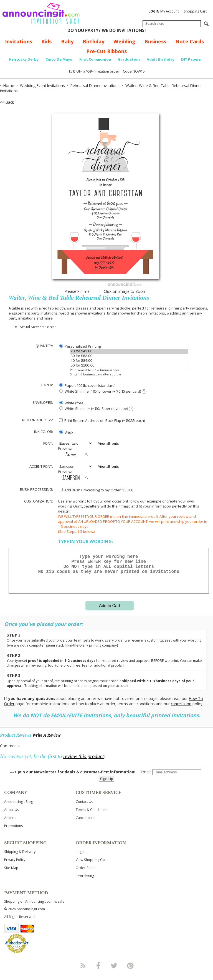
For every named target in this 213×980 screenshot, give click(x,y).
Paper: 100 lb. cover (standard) (87, 385)
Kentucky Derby (24, 59)
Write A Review (46, 742)
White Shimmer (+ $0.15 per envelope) (96, 409)
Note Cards (190, 41)
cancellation (181, 710)
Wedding (124, 41)
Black (66, 432)
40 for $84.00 (129, 361)
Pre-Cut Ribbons (106, 51)
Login (80, 858)
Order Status (86, 874)
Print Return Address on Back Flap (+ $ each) (102, 420)
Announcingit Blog (18, 808)
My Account (163, 11)
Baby (67, 41)
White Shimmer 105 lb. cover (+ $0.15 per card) (103, 391)
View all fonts (109, 443)
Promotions (13, 832)
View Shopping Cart (91, 866)
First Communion (95, 59)
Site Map (11, 874)
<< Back (7, 102)
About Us (12, 816)
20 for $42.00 (129, 351)
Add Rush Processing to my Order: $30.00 (96, 490)
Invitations (19, 41)
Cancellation (86, 824)
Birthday (93, 41)
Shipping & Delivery (20, 858)
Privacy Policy (15, 866)
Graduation (129, 59)
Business (155, 41)
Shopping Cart (195, 11)
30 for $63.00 (129, 356)
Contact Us (84, 808)
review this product (83, 763)
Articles (10, 824)
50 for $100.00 (129, 366)
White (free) (72, 403)
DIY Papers (191, 59)
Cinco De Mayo (59, 59)
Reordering (85, 883)
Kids (46, 41)
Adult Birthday (161, 59)
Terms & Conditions (92, 816)
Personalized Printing (80, 346)
